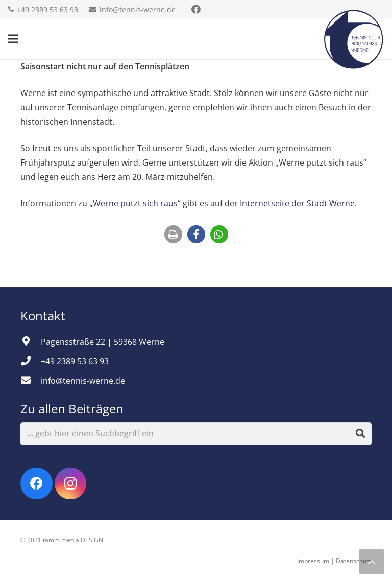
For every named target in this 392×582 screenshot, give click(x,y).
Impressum (313, 561)
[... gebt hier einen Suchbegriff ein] (196, 434)
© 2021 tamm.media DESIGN (62, 540)
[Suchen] (360, 434)
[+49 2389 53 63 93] (31, 361)
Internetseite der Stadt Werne (297, 203)
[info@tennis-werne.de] (31, 381)
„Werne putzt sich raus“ (135, 203)
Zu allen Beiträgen (72, 409)
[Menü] (13, 39)
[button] (173, 234)
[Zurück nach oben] (372, 562)
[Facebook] (36, 484)
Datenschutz (354, 561)
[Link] (353, 39)
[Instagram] (71, 484)
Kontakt (44, 316)
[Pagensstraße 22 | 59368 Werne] (31, 342)
